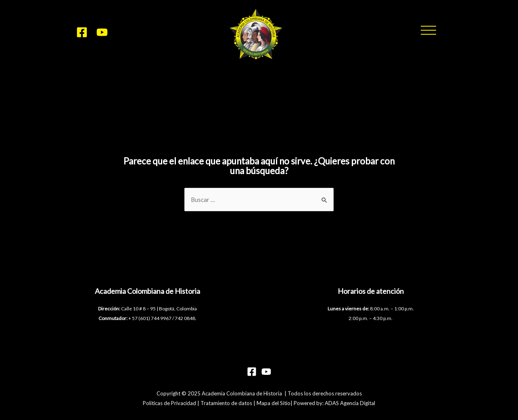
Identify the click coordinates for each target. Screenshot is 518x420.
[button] (428, 30)
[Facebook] (82, 32)
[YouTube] (102, 32)
